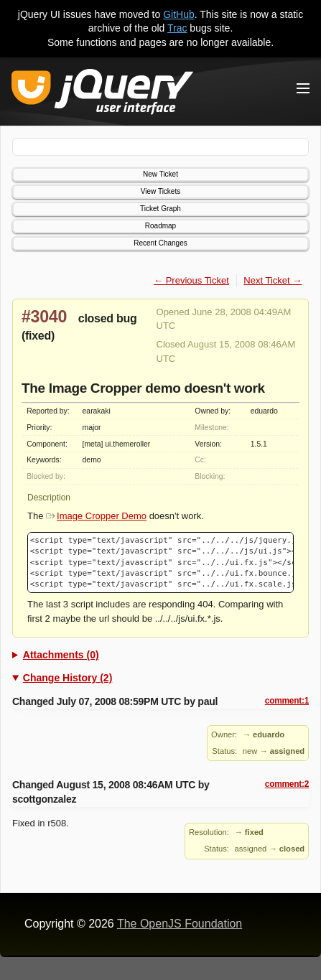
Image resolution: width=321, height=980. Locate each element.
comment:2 (287, 784)
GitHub (179, 14)
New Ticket (160, 174)
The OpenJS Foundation (180, 924)
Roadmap (160, 226)
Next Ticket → (273, 280)
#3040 (44, 317)
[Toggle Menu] (303, 88)
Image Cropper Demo (96, 516)
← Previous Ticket (191, 280)
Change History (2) (68, 678)
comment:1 (287, 701)
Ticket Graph (160, 209)
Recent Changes (160, 243)
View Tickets (160, 191)
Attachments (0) (61, 655)
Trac (177, 28)
